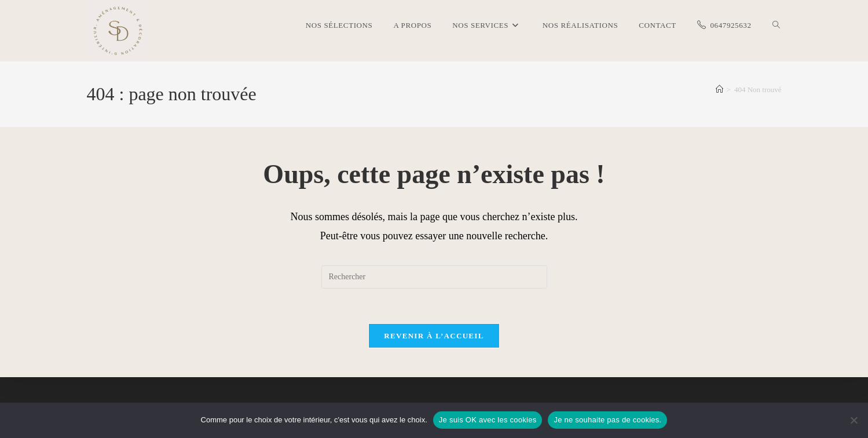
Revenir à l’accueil (434, 336)
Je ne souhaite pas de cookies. (607, 420)
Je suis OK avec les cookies (488, 420)
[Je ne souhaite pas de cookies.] (854, 420)
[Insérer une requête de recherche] (434, 277)
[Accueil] (719, 90)
